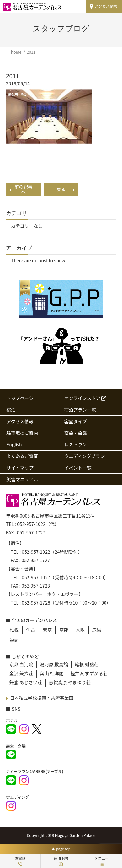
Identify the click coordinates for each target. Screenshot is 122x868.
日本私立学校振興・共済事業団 (42, 698)
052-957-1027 (36, 577)
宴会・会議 (76, 433)
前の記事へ (21, 189)
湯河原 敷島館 (54, 664)
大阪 (80, 629)
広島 (97, 629)
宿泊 (11, 410)
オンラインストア (85, 398)
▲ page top (61, 849)
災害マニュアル (22, 479)
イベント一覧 (78, 468)
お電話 (20, 861)
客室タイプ (76, 421)
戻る (66, 189)
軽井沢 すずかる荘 (89, 673)
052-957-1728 (36, 603)
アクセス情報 (106, 6)
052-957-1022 (31, 524)
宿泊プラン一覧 (80, 410)
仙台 (31, 629)
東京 (47, 629)
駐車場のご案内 (22, 433)
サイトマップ (20, 468)
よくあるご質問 (22, 456)
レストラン (76, 444)
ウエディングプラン (85, 456)
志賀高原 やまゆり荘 (70, 682)
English (14, 444)
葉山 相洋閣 (52, 673)
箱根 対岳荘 (87, 664)
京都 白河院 (21, 664)
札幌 (14, 629)
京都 (64, 629)
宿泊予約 (61, 861)
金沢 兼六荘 (21, 673)
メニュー (102, 861)
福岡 (14, 640)
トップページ (20, 398)
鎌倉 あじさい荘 (26, 682)
